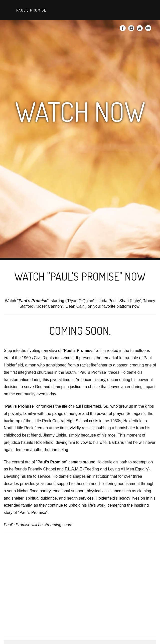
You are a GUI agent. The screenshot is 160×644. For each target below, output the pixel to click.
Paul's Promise (31, 10)
